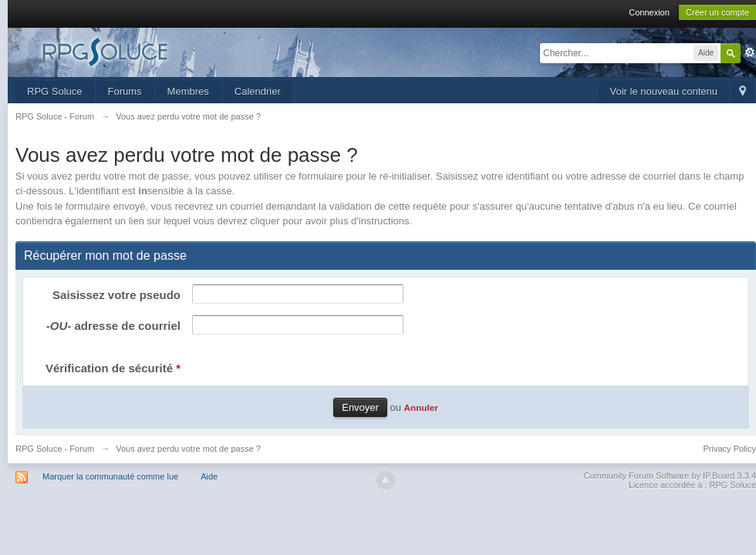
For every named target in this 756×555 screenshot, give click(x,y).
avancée (750, 52)
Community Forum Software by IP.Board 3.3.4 (670, 476)
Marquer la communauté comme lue (110, 476)
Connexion (649, 12)
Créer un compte (717, 12)
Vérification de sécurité (113, 368)
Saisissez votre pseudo (116, 295)
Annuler (421, 407)
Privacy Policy (730, 449)
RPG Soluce (55, 91)
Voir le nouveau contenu (664, 91)
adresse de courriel (113, 326)
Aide (209, 476)
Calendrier (258, 91)
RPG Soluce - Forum (55, 449)
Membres (188, 91)
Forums (125, 91)
